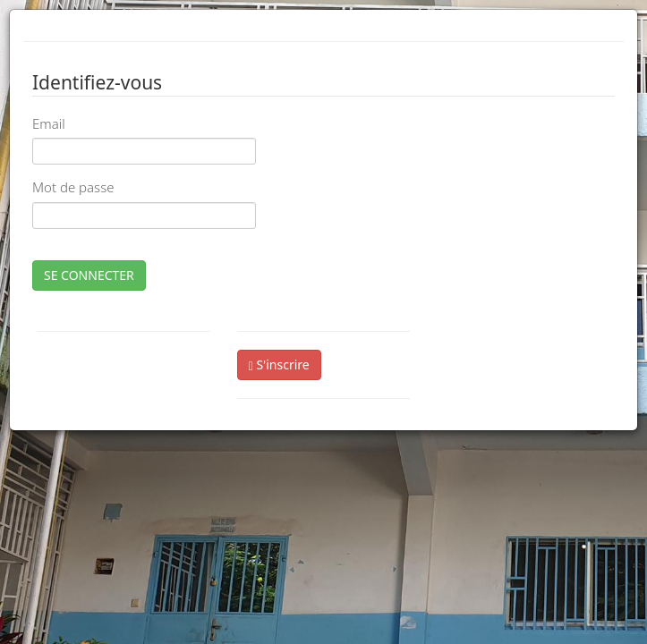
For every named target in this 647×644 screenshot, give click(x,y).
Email (49, 123)
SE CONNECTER (89, 275)
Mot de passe (73, 187)
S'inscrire (279, 364)
